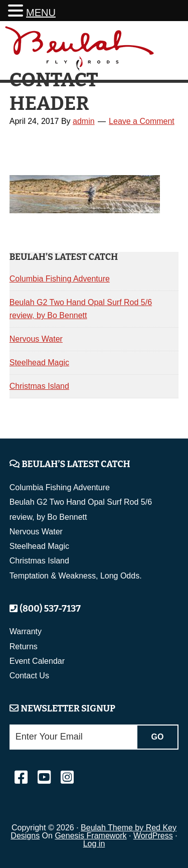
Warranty (26, 631)
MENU (41, 13)
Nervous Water (36, 339)
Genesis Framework (90, 836)
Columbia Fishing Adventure (60, 279)
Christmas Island (39, 386)
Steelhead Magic (39, 363)
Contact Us (29, 676)
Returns (24, 646)
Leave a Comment (142, 121)
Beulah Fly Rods (80, 52)
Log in (94, 844)
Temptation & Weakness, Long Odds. (76, 576)
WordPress (153, 836)
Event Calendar (37, 661)
